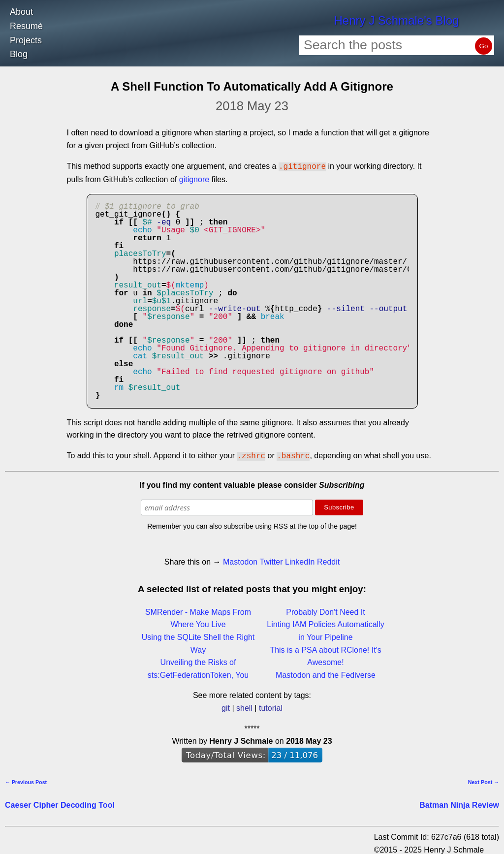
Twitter (271, 560)
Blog (19, 54)
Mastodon (240, 560)
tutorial (271, 706)
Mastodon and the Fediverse (326, 673)
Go (484, 46)
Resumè (26, 26)
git (226, 706)
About (21, 12)
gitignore (194, 178)
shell (244, 706)
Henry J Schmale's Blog (396, 20)
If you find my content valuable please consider (252, 483)
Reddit (328, 560)
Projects (26, 40)
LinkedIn (300, 560)
